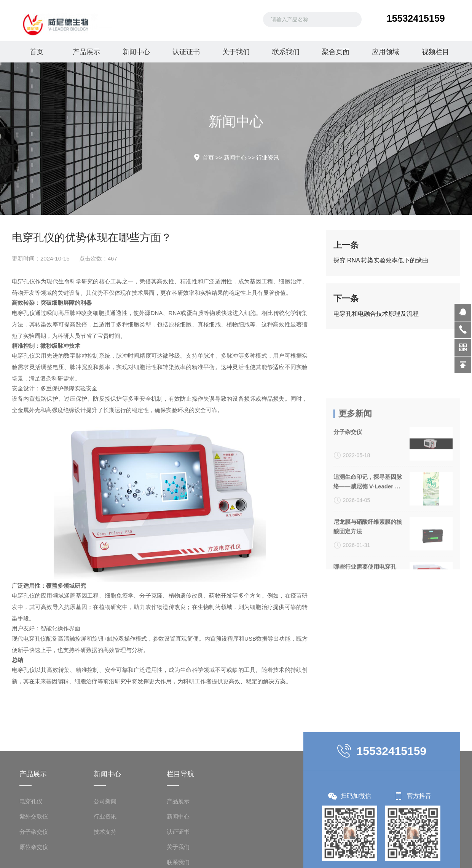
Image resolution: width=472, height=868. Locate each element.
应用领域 (386, 52)
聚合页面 (336, 52)
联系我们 (286, 52)
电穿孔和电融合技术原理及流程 (376, 317)
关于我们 (236, 52)
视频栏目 (435, 52)
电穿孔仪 (14, 281)
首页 (37, 52)
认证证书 (186, 52)
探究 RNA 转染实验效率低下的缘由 (381, 264)
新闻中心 (136, 52)
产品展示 (86, 52)
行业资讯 (268, 157)
